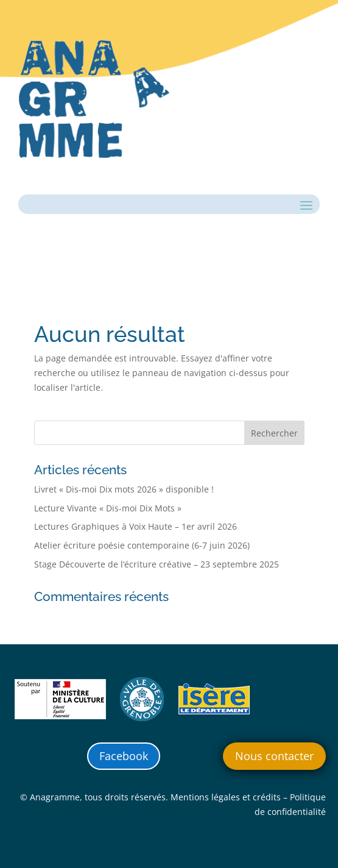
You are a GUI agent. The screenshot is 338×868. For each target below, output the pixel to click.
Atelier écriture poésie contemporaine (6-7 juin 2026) (142, 545)
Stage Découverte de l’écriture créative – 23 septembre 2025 (157, 564)
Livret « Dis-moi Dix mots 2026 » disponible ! (124, 489)
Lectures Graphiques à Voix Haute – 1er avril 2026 (136, 526)
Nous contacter (274, 756)
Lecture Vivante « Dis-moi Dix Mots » (108, 508)
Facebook (124, 756)
